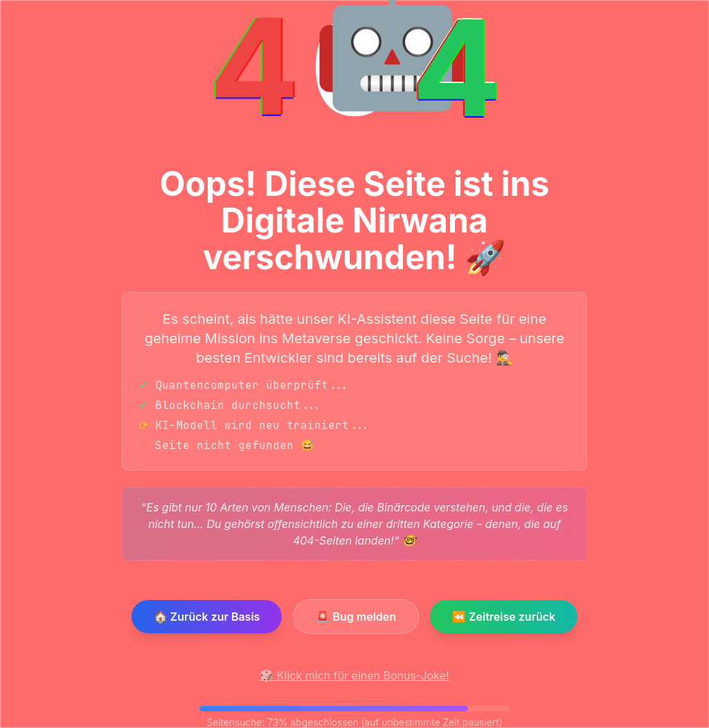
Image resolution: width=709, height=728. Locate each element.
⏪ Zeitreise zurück (504, 617)
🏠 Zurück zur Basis (207, 617)
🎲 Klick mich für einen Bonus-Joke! (354, 675)
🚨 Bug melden (356, 617)
